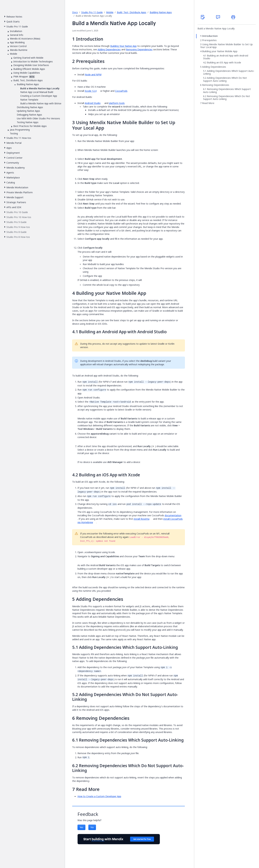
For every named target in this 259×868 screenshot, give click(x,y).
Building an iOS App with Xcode (224, 63)
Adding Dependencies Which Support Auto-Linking (229, 72)
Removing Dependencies (139, 49)
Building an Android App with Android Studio (226, 57)
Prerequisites (209, 40)
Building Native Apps (161, 12)
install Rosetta (142, 519)
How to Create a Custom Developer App (99, 796)
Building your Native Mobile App (220, 51)
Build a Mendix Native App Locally (216, 29)
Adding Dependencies (109, 49)
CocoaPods (121, 91)
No (92, 827)
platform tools (117, 103)
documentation (173, 515)
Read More (208, 103)
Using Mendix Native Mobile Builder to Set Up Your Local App (226, 46)
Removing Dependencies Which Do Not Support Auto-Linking (227, 98)
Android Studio (93, 103)
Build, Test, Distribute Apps (132, 12)
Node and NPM (93, 75)
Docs (75, 12)
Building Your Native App (123, 46)
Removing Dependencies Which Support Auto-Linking (227, 91)
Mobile (110, 12)
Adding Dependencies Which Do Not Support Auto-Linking (225, 79)
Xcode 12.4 (91, 91)
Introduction (210, 36)
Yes (81, 827)
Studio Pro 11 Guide (92, 12)
